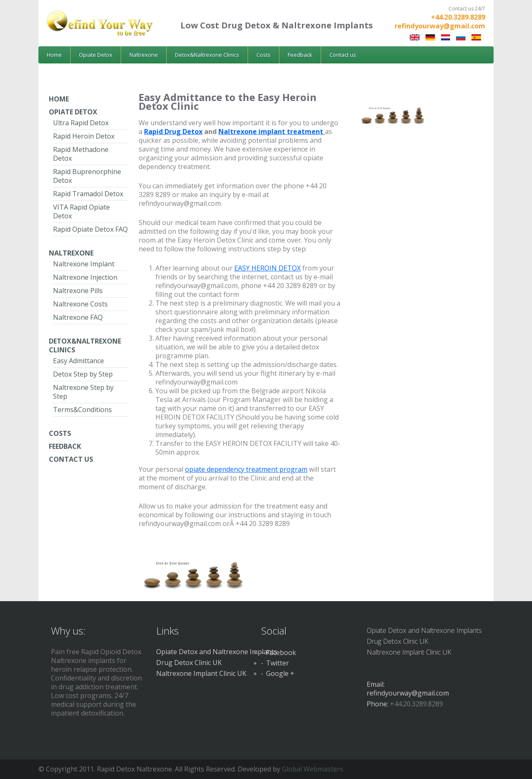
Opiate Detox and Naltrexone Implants (217, 652)
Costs (263, 55)
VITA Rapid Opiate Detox (81, 211)
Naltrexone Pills (78, 291)
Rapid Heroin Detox (84, 136)
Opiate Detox (96, 55)
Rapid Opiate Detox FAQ (90, 229)
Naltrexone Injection (85, 277)
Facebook (281, 653)
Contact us (343, 55)
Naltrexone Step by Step (83, 392)
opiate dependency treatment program (246, 469)
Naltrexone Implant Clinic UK (201, 673)
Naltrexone (144, 55)
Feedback (300, 55)
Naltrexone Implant (84, 264)
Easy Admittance (79, 361)
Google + (280, 673)
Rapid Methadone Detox (81, 154)
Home (54, 55)
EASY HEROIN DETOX (267, 268)
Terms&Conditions (82, 410)
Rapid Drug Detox (173, 132)
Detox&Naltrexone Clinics (207, 55)
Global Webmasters (313, 769)
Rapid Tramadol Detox (88, 194)
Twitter (277, 663)
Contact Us (71, 459)
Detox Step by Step (83, 374)
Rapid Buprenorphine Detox (87, 176)
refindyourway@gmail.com (440, 26)
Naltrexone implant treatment (272, 132)
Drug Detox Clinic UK (189, 663)
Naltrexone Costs (80, 304)
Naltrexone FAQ (78, 317)
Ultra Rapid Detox (81, 123)
